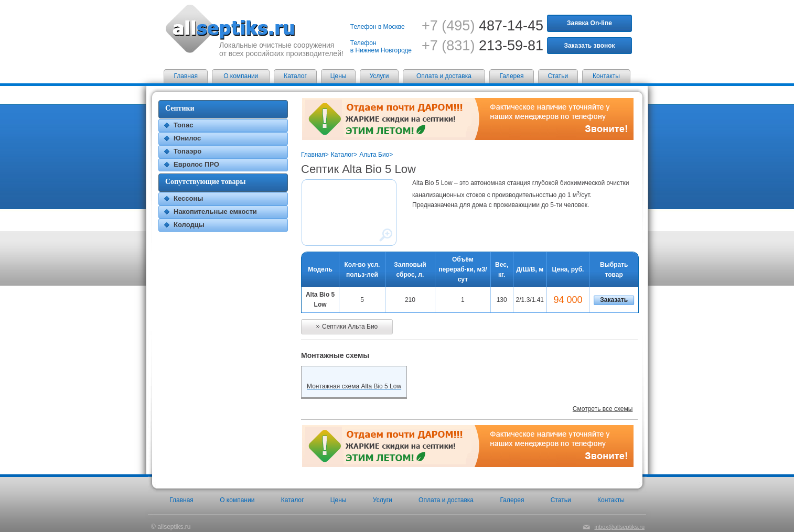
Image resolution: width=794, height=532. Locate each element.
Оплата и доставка (444, 76)
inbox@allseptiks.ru (619, 527)
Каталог (295, 76)
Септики (180, 108)
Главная (186, 76)
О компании (241, 76)
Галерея (511, 76)
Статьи (558, 76)
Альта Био (374, 155)
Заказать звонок (589, 46)
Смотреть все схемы (603, 409)
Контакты (606, 76)
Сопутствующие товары (205, 182)
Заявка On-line (589, 23)
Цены (339, 76)
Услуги (379, 76)
